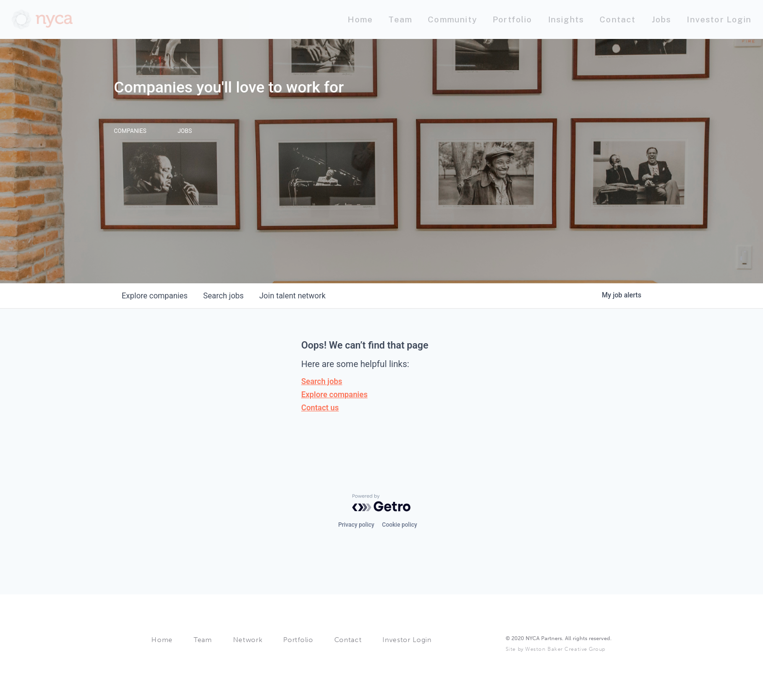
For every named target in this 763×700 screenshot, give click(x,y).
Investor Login (407, 640)
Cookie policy (400, 525)
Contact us (320, 408)
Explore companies (334, 395)
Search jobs (322, 381)
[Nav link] (360, 20)
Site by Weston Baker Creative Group (555, 649)
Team (203, 640)
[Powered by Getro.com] (381, 503)
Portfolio (298, 640)
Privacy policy (356, 525)
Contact (348, 640)
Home (162, 640)
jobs (223, 296)
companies (154, 296)
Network (248, 640)
